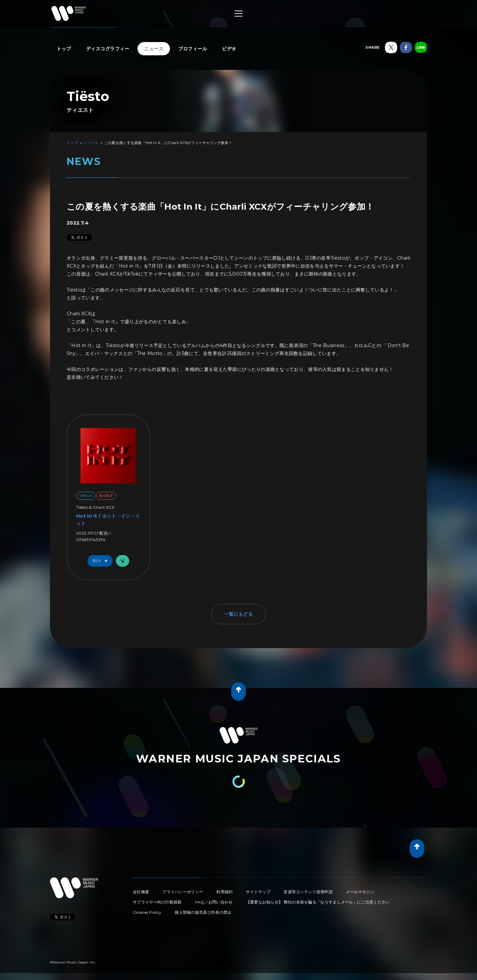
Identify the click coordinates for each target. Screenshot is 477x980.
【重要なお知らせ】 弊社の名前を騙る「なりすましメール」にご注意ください (318, 902)
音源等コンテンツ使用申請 (308, 892)
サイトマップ (258, 892)
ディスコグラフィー (108, 49)
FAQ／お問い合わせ (214, 902)
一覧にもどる (238, 614)
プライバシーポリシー (183, 892)
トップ (64, 49)
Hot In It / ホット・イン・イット (108, 520)
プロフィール (193, 49)
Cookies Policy (147, 912)
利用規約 (224, 892)
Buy (102, 561)
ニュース (154, 49)
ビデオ (229, 49)
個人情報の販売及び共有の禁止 (203, 912)
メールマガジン (360, 892)
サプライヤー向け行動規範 (157, 902)
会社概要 (141, 892)
